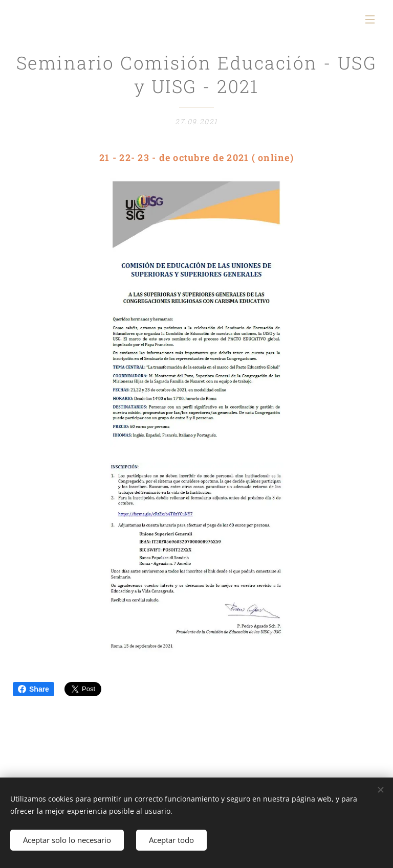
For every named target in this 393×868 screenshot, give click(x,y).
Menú (370, 19)
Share (34, 689)
